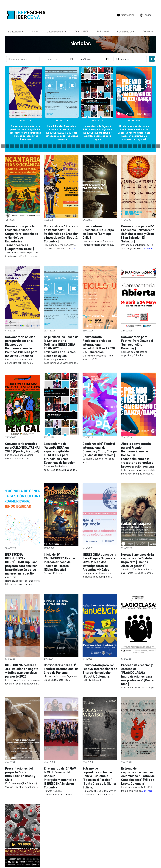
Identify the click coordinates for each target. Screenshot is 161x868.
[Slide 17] (7, 146)
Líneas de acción (55, 31)
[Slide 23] (36, 146)
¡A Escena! (103, 31)
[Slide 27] (55, 146)
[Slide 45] (139, 146)
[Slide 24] (40, 146)
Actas (35, 31)
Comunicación (125, 31)
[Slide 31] (73, 146)
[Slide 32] (78, 146)
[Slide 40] (116, 146)
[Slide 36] (97, 146)
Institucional (15, 31)
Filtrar (153, 59)
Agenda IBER (82, 31)
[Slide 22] (31, 146)
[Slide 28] (59, 146)
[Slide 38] (106, 146)
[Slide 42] (125, 146)
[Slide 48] (154, 146)
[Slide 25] (45, 146)
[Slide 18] (12, 146)
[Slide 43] (130, 146)
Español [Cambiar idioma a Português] (146, 15)
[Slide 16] (3, 146)
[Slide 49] (158, 146)
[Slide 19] (17, 146)
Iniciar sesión (126, 15)
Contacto (148, 31)
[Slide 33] (83, 146)
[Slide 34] (88, 146)
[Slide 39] (111, 146)
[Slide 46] (144, 146)
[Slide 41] (121, 146)
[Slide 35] (92, 146)
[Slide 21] (26, 146)
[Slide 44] (135, 146)
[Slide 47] (149, 146)
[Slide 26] (50, 146)
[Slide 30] (69, 146)
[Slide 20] (22, 146)
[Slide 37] (102, 146)
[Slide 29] (64, 146)
